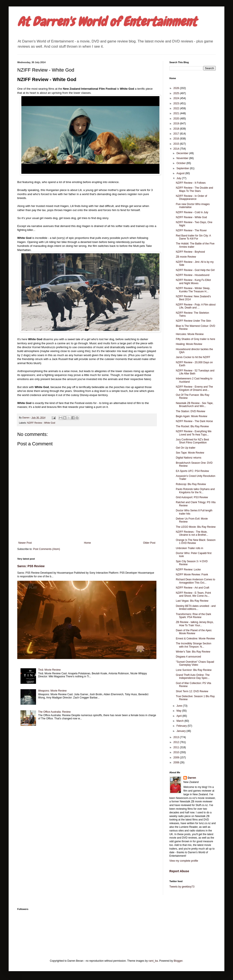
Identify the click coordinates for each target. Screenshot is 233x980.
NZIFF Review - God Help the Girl (195, 270)
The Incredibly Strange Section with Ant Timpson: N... (194, 645)
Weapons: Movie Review (52, 691)
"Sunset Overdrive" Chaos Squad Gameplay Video (195, 663)
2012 (177, 742)
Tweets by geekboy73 (182, 887)
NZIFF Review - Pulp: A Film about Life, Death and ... (196, 306)
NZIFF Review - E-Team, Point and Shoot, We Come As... (193, 594)
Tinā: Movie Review (49, 670)
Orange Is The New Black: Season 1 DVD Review (196, 542)
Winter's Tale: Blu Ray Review (193, 652)
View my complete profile (184, 861)
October (181, 163)
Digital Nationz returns (189, 458)
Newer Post (25, 543)
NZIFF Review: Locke (188, 570)
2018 (177, 129)
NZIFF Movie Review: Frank (192, 575)
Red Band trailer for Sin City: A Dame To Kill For (193, 237)
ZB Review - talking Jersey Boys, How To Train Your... (195, 624)
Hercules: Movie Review (190, 334)
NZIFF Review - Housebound (193, 275)
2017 (177, 134)
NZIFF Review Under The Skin (193, 321)
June (180, 706)
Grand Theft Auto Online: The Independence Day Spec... (193, 676)
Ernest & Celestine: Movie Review (195, 639)
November (183, 158)
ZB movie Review (186, 257)
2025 (177, 93)
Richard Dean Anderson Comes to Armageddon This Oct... (195, 581)
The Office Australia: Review (54, 712)
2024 (177, 98)
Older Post (149, 543)
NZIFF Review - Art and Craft (193, 588)
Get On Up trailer (186, 448)
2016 (177, 139)
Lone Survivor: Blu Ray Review (194, 670)
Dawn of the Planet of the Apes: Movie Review (194, 632)
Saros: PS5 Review (31, 566)
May (179, 711)
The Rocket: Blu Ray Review (192, 426)
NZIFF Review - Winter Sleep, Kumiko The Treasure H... (193, 290)
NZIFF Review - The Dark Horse (194, 421)
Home (87, 543)
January (181, 731)
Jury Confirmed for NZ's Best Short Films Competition (192, 441)
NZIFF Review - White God (41, 423)
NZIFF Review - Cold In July (192, 212)
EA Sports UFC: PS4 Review (192, 471)
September (183, 168)
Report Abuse (179, 871)
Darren (192, 778)
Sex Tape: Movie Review (190, 453)
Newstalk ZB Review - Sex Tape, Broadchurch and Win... (195, 405)
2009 (177, 758)
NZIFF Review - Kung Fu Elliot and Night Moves (193, 282)
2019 (177, 124)
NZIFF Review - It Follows (191, 183)
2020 (177, 119)
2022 (177, 108)
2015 (177, 144)
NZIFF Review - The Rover (191, 230)
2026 (177, 88)
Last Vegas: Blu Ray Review (192, 601)
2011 (177, 747)
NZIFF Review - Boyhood (190, 252)
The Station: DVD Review (190, 411)
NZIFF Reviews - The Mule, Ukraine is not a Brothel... (192, 533)
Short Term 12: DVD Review (192, 691)
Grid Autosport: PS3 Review (192, 497)
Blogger (178, 961)
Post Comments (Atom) (46, 549)
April (179, 716)
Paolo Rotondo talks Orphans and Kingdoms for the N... (195, 491)
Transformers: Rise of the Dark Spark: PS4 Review (194, 616)
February (182, 726)
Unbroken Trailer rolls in (190, 548)
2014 (177, 149)
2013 (177, 737)
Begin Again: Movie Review (191, 416)
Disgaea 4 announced (188, 657)
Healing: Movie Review (189, 344)
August (181, 173)
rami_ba (153, 961)
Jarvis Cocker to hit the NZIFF (193, 357)
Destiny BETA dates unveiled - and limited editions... (196, 607)
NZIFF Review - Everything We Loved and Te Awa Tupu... (194, 433)
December (183, 153)
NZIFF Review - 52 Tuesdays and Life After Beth (195, 372)
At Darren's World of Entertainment (107, 22)
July (179, 178)
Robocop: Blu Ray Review (191, 484)
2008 (177, 762)
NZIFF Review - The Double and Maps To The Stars (194, 189)
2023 (177, 103)
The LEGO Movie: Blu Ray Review (196, 527)
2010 (177, 752)
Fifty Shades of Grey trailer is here (195, 339)
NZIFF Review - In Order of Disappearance (191, 197)
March (180, 721)
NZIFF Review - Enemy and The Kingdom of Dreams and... (194, 388)
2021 (177, 113)
